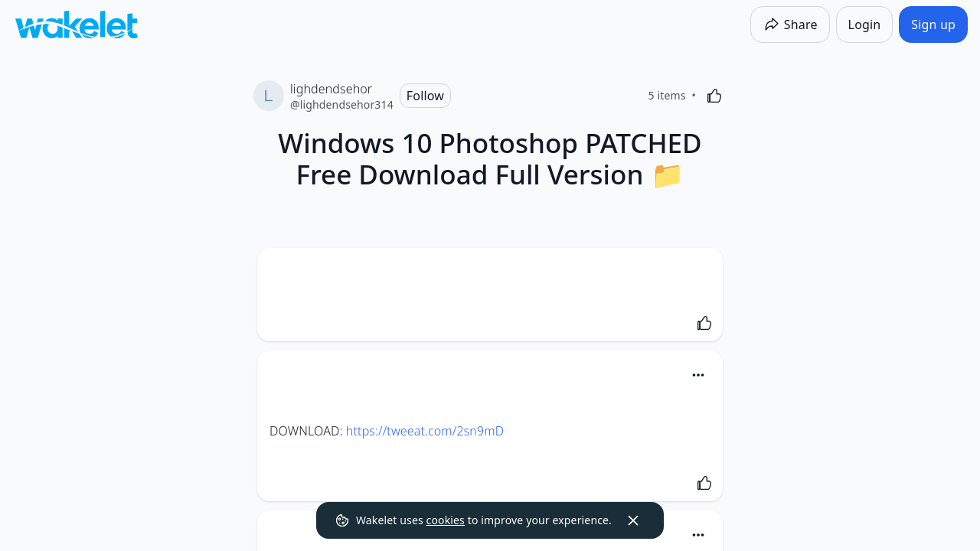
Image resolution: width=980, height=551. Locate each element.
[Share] (790, 24)
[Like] (714, 96)
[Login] (865, 24)
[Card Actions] (698, 375)
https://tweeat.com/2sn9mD (425, 431)
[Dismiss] (633, 520)
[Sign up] (933, 24)
